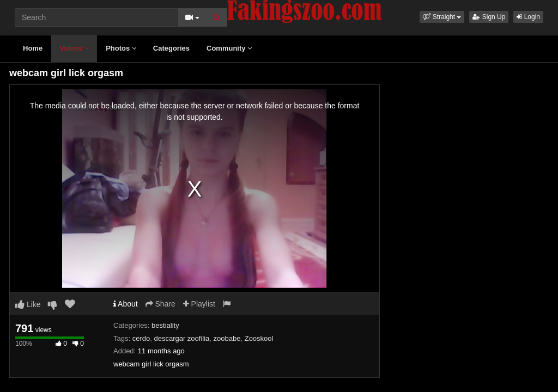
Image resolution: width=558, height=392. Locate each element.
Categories (171, 48)
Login (528, 17)
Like (28, 304)
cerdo (141, 338)
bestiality (165, 325)
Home (33, 48)
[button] (442, 17)
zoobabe (227, 338)
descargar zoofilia (181, 338)
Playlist (199, 304)
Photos (121, 48)
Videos (74, 48)
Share (160, 304)
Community (229, 48)
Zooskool (259, 338)
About (126, 304)
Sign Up (489, 17)
